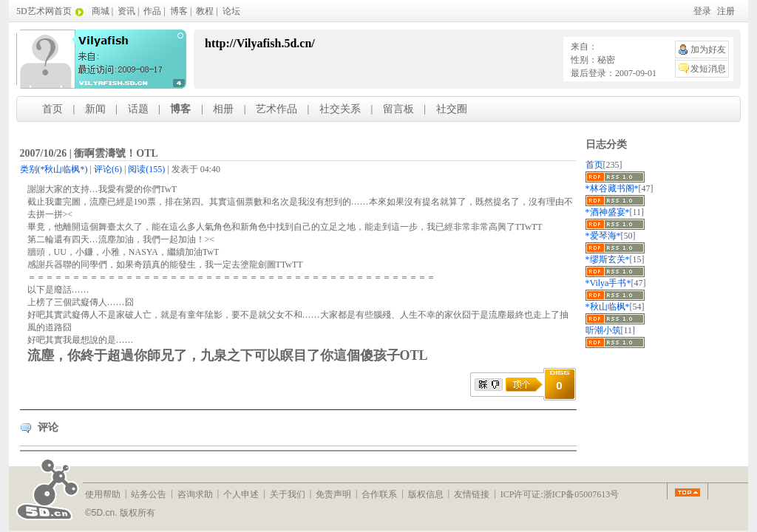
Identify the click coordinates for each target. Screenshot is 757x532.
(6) (108, 169)
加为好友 (708, 50)
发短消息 (708, 69)
